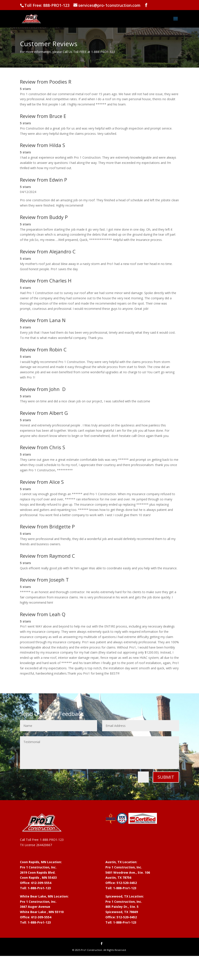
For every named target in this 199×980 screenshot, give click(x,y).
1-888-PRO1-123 (52, 840)
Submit (166, 777)
